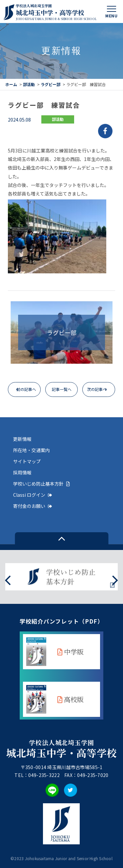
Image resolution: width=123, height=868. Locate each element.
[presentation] (8, 580)
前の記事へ (26, 389)
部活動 (29, 84)
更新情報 (22, 439)
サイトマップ (27, 461)
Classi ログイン (33, 495)
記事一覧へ (62, 389)
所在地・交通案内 (31, 450)
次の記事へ (97, 389)
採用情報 (22, 472)
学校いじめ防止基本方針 (41, 484)
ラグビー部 (51, 84)
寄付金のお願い (33, 506)
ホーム (11, 84)
